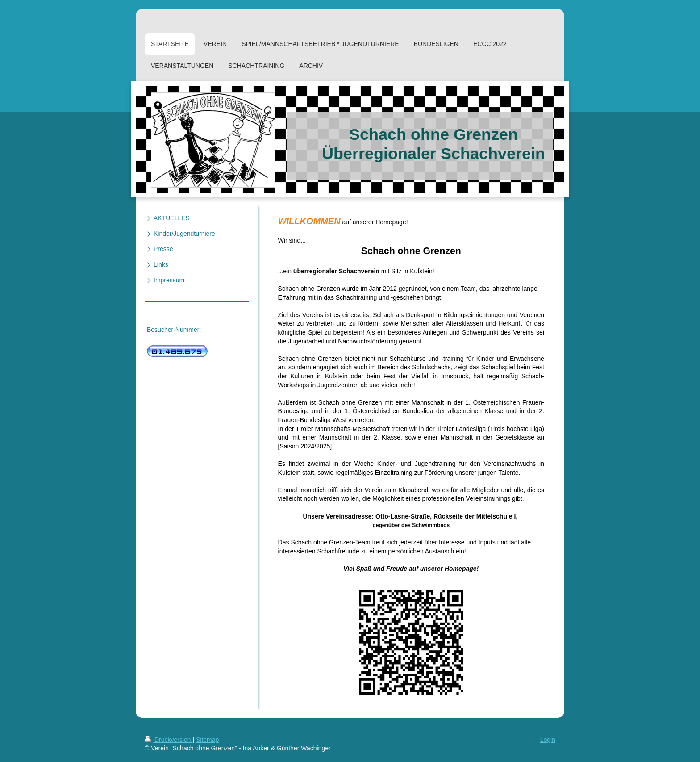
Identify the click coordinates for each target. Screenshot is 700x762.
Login (548, 740)
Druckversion (169, 740)
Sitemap (207, 740)
